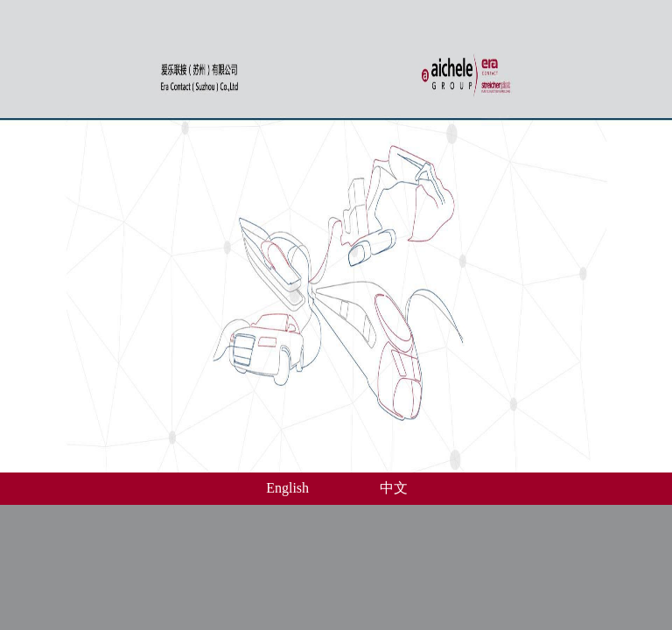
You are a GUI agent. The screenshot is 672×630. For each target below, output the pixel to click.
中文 (394, 488)
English (287, 488)
